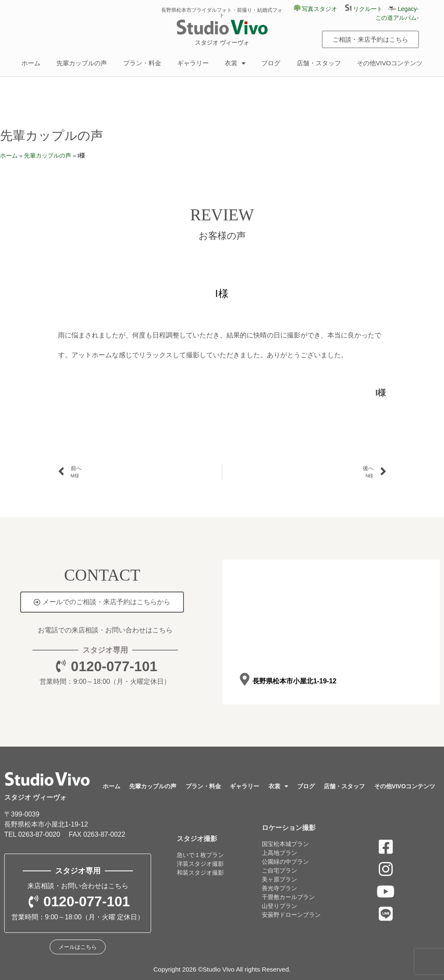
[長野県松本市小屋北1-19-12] (245, 680)
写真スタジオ (316, 9)
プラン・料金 (142, 63)
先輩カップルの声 (82, 63)
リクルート (367, 9)
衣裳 (235, 63)
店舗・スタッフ (319, 63)
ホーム (31, 63)
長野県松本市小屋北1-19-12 (294, 681)
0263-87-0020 (39, 834)
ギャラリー (193, 63)
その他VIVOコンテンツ (390, 63)
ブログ (271, 63)
